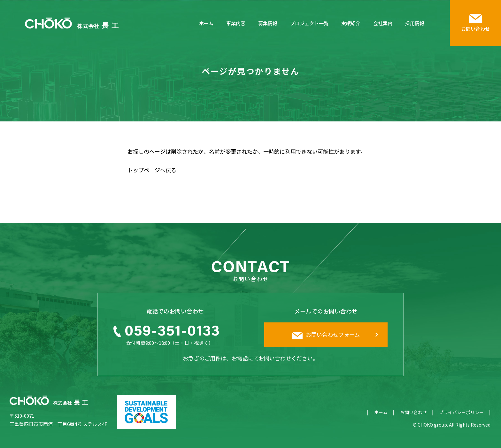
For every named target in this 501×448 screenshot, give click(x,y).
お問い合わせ (413, 412)
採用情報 (415, 23)
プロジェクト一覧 (309, 23)
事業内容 (236, 23)
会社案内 (383, 23)
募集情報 (268, 23)
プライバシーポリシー (461, 412)
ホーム (206, 23)
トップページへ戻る (152, 170)
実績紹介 (351, 23)
